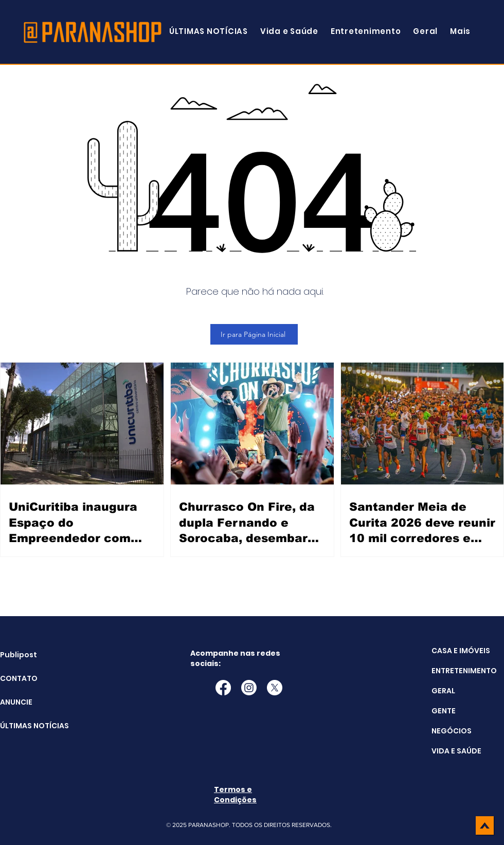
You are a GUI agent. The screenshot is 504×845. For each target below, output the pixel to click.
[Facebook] (223, 688)
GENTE (444, 711)
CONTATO (19, 678)
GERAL (443, 691)
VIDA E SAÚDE (456, 751)
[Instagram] (249, 688)
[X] (275, 688)
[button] (460, 31)
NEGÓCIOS (452, 731)
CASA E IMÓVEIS (461, 651)
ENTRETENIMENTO (464, 671)
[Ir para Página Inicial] (254, 334)
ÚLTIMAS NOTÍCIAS (26, 726)
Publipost (19, 655)
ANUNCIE (16, 702)
